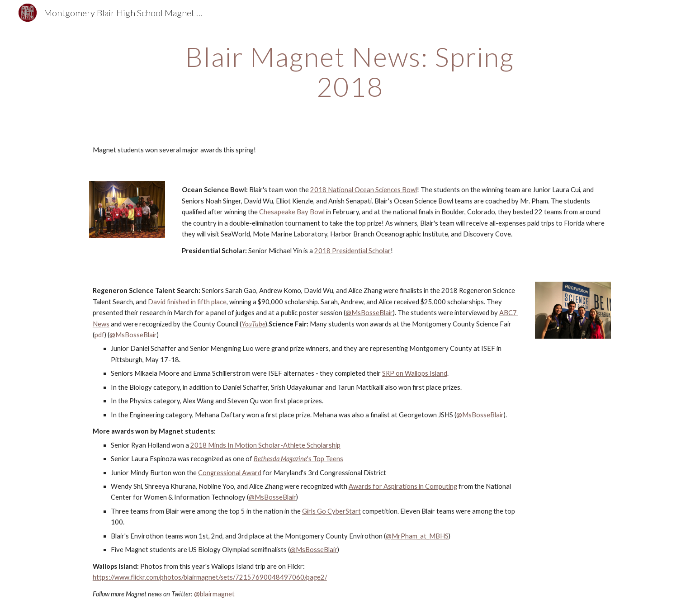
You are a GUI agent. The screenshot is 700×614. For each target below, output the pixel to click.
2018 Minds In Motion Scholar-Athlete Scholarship (265, 445)
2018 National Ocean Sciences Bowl (364, 190)
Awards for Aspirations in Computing (403, 486)
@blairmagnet (214, 594)
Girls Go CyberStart (331, 511)
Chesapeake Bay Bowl (292, 212)
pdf (99, 335)
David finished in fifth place (187, 302)
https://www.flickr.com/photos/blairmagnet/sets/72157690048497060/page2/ (210, 577)
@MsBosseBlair (369, 313)
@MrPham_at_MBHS (417, 536)
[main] (350, 71)
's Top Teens (325, 459)
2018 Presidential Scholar (352, 251)
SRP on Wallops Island (415, 373)
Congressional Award (230, 473)
